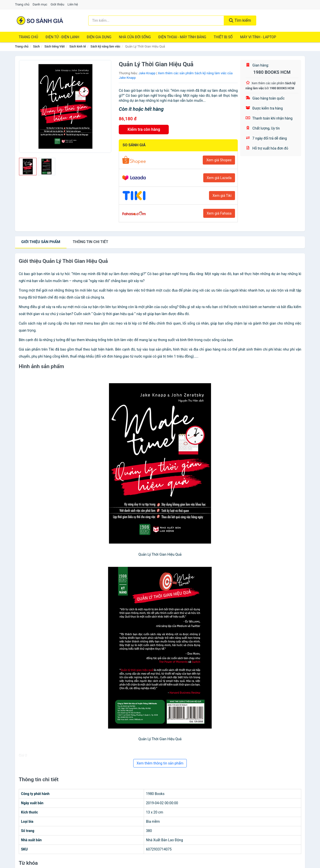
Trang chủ (22, 4)
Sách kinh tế (77, 47)
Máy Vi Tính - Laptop (258, 37)
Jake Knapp (147, 73)
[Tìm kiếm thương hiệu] (156, 21)
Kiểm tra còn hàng (144, 129)
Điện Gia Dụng (99, 37)
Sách (36, 47)
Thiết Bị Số (223, 37)
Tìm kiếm (240, 20)
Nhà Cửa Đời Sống (135, 37)
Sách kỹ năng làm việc (105, 47)
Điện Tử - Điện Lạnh (62, 37)
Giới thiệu (57, 4)
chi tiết (90, 242)
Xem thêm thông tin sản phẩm (160, 763)
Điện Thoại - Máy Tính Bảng (182, 37)
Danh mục (40, 4)
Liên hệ (73, 4)
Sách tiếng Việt (55, 47)
